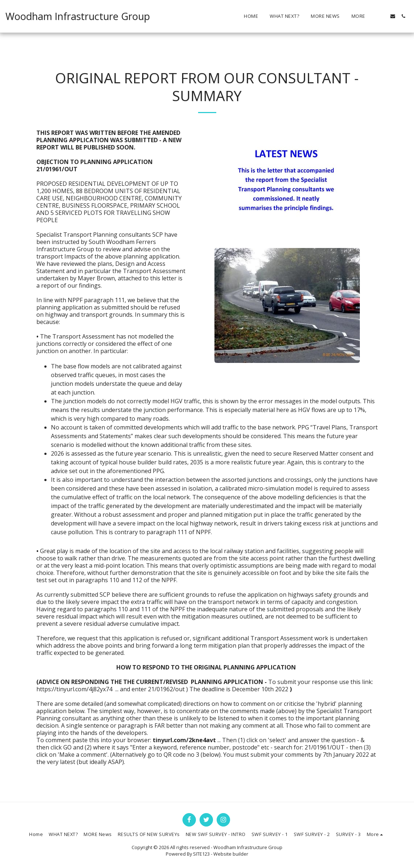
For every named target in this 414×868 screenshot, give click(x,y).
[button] (382, 16)
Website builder (231, 854)
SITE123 (201, 854)
